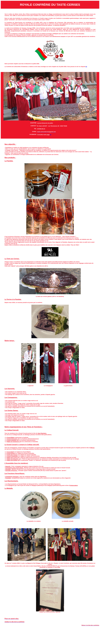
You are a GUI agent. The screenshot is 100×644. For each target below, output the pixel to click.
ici (86, 67)
